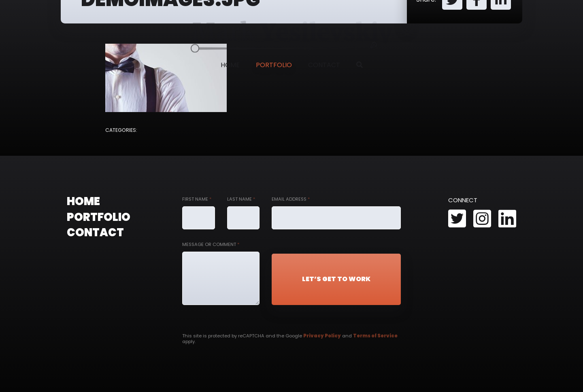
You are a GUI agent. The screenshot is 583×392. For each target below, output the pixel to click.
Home (230, 65)
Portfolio (274, 65)
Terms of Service (375, 336)
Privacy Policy (322, 336)
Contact (324, 65)
